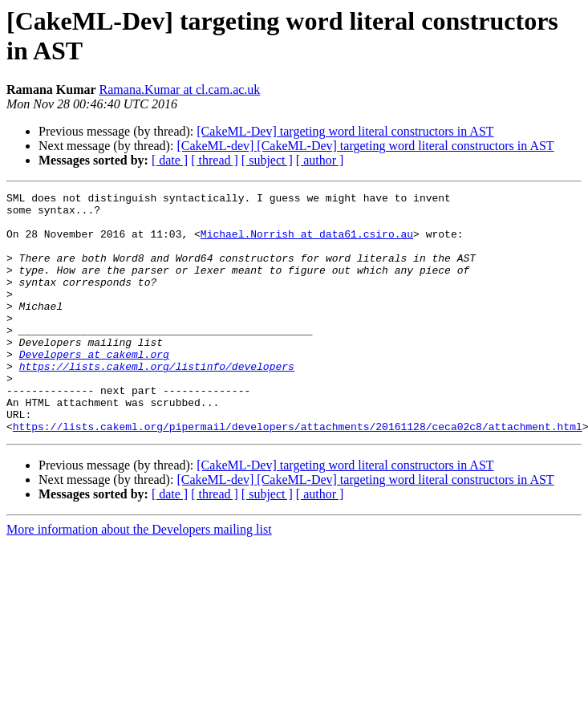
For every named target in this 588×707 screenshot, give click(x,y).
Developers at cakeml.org (94, 388)
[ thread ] (215, 160)
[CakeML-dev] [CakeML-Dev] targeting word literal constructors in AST (365, 146)
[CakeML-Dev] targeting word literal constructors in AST (345, 131)
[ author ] (320, 160)
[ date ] (170, 160)
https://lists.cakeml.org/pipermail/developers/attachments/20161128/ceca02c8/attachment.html (298, 474)
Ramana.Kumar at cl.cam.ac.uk (180, 89)
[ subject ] (267, 160)
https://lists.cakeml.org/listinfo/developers (157, 402)
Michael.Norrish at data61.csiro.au (307, 243)
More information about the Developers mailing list (139, 577)
